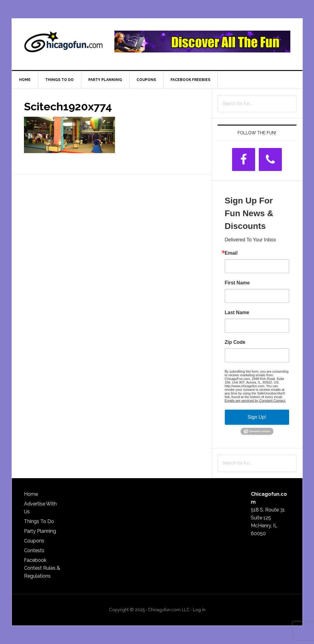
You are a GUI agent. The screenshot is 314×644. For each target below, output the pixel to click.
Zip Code (235, 342)
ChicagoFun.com (63, 44)
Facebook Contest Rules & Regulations (42, 568)
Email (231, 253)
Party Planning (40, 531)
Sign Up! (257, 417)
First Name (237, 283)
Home (31, 494)
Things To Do (39, 521)
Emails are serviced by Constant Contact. (255, 401)
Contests (34, 550)
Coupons (34, 541)
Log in (199, 610)
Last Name (237, 313)
